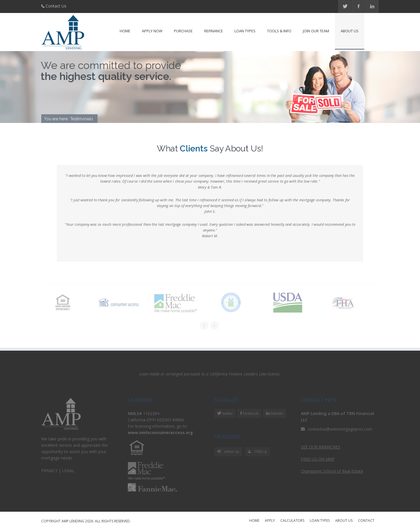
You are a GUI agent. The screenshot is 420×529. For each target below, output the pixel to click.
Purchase (183, 31)
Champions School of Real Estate (332, 471)
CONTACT (366, 521)
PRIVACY (49, 471)
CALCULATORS (292, 521)
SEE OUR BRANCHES (320, 447)
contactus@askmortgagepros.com (340, 429)
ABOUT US (344, 521)
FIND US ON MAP (318, 459)
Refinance (214, 31)
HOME (254, 521)
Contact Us (56, 6)
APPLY (270, 521)
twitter (227, 413)
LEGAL (68, 471)
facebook (250, 413)
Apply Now (152, 31)
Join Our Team (316, 31)
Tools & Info (279, 31)
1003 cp (257, 452)
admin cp (228, 452)
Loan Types (245, 31)
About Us (350, 31)
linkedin (276, 413)
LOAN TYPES (320, 521)
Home (125, 31)
